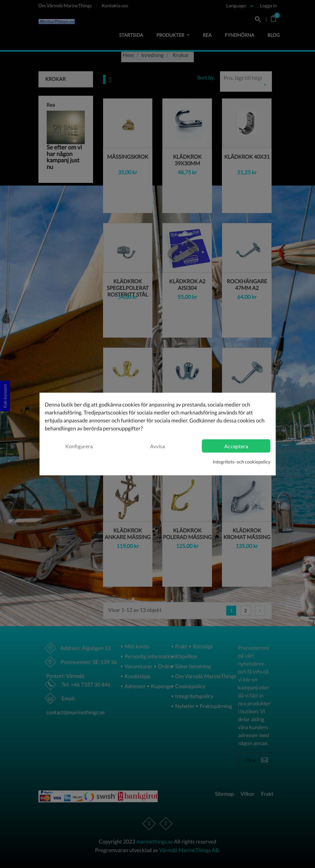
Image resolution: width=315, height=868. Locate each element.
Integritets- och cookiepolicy (241, 462)
